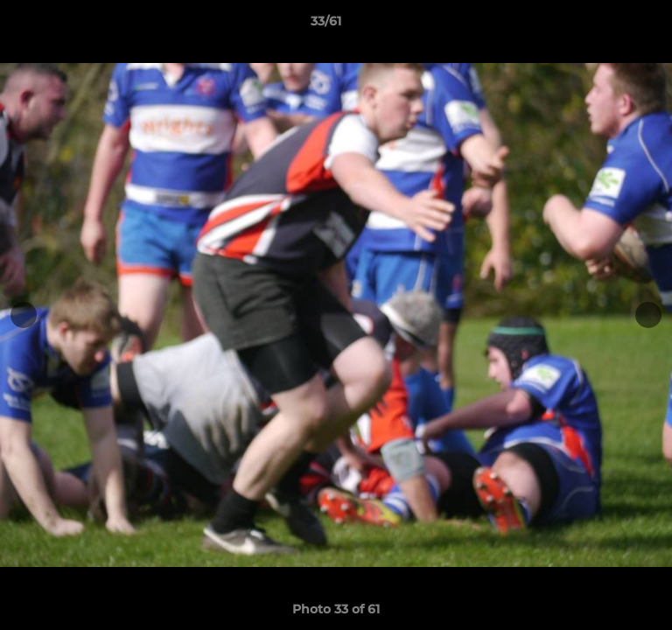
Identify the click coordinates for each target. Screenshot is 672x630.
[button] (609, 25)
